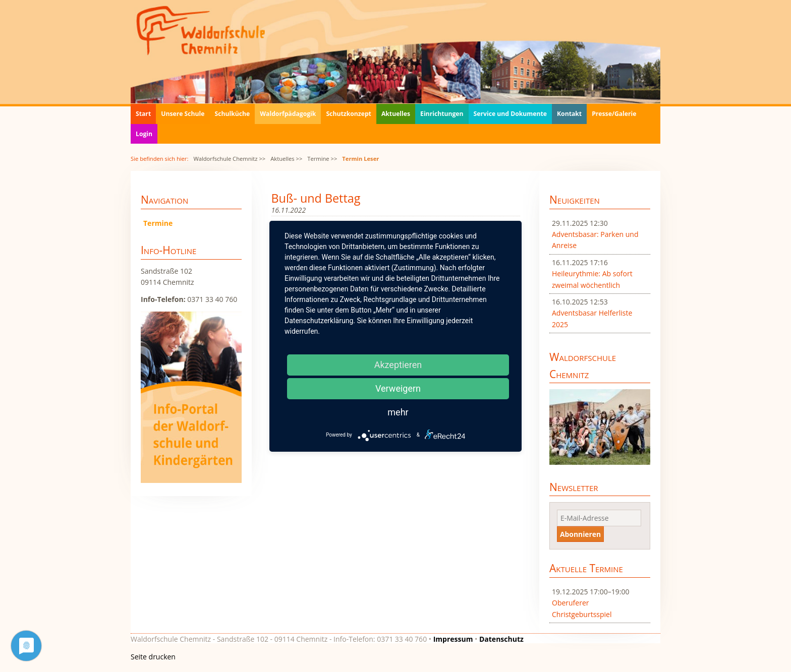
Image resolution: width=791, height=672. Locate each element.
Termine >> (322, 159)
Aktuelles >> (286, 159)
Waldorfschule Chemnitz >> (229, 159)
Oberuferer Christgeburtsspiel (582, 608)
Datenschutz (501, 639)
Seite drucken (153, 657)
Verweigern (398, 388)
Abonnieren (580, 534)
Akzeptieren (398, 365)
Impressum (453, 639)
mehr (398, 412)
